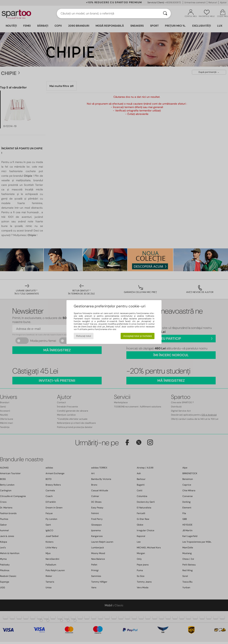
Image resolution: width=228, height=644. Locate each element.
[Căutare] (165, 14)
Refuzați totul (84, 336)
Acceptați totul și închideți (138, 336)
